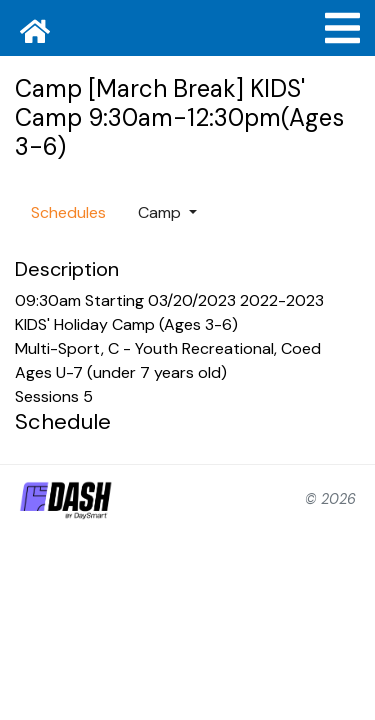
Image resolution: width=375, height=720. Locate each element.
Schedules (68, 212)
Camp (161, 212)
